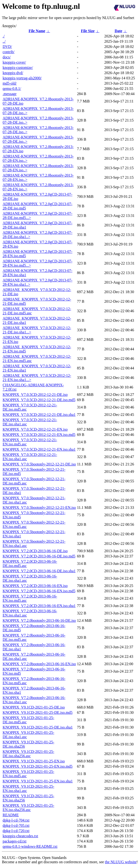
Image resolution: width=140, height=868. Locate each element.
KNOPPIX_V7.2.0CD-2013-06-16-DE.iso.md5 (39, 556)
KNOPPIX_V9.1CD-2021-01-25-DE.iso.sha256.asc (28, 754)
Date (119, 31)
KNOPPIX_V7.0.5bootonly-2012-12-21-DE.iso (39, 464)
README (11, 815)
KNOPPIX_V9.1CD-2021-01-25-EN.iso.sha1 (38, 781)
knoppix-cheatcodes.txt (20, 836)
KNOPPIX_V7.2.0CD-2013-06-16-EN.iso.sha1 (39, 606)
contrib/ (9, 52)
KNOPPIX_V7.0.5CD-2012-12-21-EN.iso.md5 (39, 435)
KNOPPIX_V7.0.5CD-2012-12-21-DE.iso (35, 395)
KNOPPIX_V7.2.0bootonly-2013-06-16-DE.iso (39, 620)
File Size (88, 31)
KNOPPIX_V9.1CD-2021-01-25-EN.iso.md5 (38, 766)
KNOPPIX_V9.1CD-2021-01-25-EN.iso (34, 761)
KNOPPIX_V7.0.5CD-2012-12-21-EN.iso (35, 429)
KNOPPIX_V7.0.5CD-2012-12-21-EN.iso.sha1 (39, 449)
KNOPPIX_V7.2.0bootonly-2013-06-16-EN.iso (39, 664)
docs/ (7, 57)
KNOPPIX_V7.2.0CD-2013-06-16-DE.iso (35, 551)
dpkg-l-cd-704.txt (16, 820)
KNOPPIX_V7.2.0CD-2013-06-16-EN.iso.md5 (39, 591)
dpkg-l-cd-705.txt (16, 825)
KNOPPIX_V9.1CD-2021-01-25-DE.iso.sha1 (38, 727)
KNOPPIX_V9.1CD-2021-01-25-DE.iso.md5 (38, 712)
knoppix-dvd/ (13, 73)
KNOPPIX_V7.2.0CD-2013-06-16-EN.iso (35, 586)
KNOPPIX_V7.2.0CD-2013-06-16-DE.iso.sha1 (39, 571)
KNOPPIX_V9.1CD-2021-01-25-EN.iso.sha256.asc (28, 808)
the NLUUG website (121, 862)
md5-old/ (10, 83)
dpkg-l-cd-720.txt (16, 831)
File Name (37, 31)
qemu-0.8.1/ (12, 89)
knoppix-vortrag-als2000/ (22, 78)
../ (4, 41)
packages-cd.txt (15, 841)
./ (4, 36)
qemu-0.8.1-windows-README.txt (30, 846)
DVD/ (7, 47)
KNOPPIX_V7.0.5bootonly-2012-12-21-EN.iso (39, 508)
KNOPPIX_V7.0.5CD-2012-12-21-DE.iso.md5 (39, 400)
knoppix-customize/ (18, 68)
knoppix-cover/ (14, 62)
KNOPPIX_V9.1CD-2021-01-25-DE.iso (34, 707)
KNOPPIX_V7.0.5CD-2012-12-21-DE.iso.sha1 (39, 415)
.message (10, 94)
